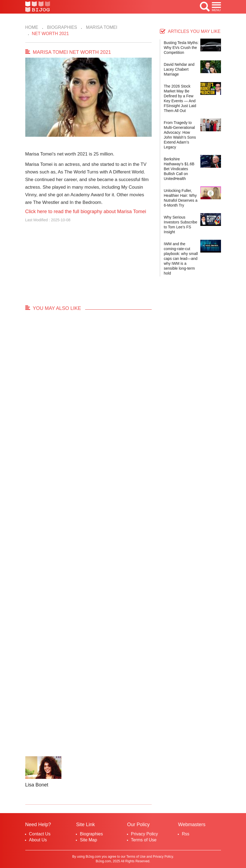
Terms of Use (144, 840)
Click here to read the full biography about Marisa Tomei (86, 211)
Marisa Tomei (101, 27)
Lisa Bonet (37, 785)
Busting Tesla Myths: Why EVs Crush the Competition (181, 48)
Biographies (62, 27)
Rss (186, 834)
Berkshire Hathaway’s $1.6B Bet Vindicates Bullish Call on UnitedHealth (179, 169)
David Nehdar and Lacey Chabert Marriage (179, 69)
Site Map (88, 840)
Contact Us (40, 834)
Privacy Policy (145, 834)
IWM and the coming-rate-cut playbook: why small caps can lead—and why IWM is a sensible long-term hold (181, 259)
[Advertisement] (88, 266)
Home (32, 27)
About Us (38, 840)
